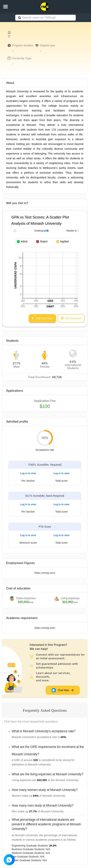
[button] (6, 7)
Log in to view (28, 473)
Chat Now (63, 690)
